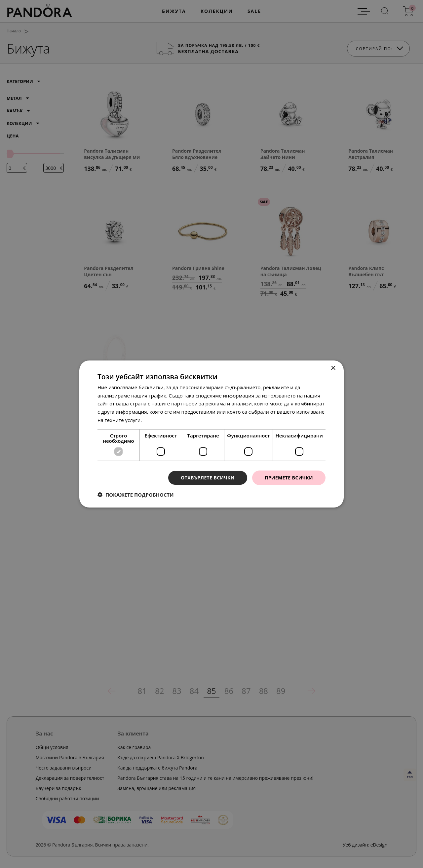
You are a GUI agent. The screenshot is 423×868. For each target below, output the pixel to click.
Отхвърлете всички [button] (208, 478)
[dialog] (211, 434)
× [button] (333, 368)
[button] (136, 495)
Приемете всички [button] (289, 478)
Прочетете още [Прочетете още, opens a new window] (162, 420)
